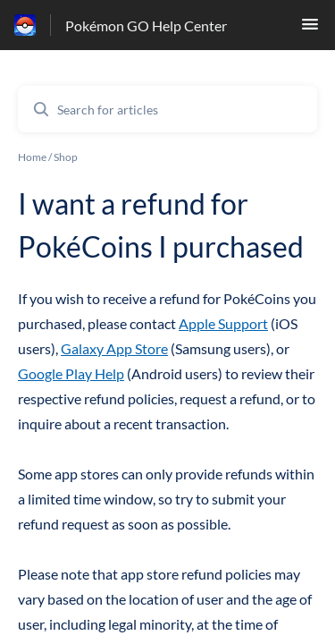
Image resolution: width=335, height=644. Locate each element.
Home (32, 157)
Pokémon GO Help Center (146, 25)
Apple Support (223, 323)
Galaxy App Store (114, 348)
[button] (310, 29)
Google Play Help (71, 373)
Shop (66, 157)
